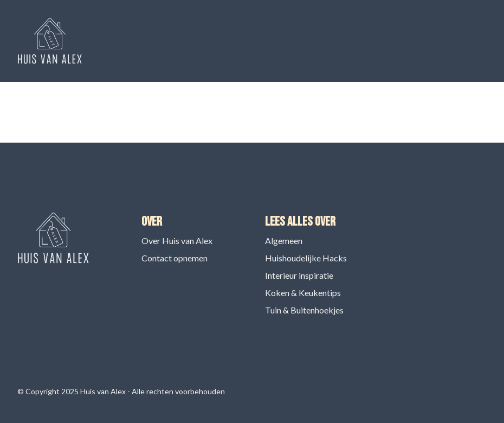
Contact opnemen (175, 258)
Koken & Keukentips (303, 293)
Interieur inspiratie (299, 275)
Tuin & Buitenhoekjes (304, 310)
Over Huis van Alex (177, 241)
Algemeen (284, 241)
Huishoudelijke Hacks (306, 258)
